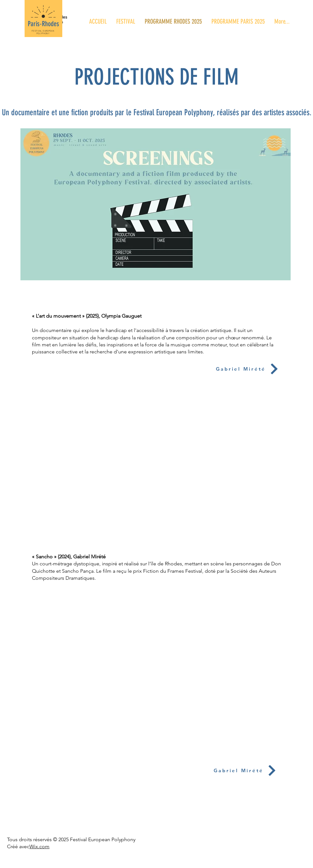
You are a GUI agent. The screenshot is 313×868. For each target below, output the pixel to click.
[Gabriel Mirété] (241, 369)
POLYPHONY (43, 34)
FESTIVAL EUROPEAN (43, 31)
